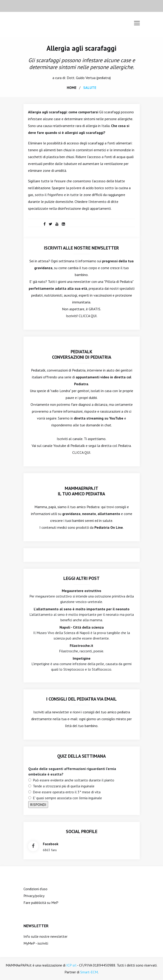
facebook (51, 844)
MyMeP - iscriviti (36, 943)
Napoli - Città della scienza (82, 627)
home (72, 88)
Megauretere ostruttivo (81, 591)
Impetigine (82, 658)
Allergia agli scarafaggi (81, 48)
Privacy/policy (34, 896)
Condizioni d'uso (35, 889)
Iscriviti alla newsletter (51, 712)
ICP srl (71, 965)
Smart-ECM (89, 972)
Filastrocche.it (81, 645)
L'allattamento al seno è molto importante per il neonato (82, 609)
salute (90, 88)
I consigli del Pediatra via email (81, 699)
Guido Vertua (86, 78)
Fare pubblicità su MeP (41, 903)
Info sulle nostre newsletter (45, 936)
